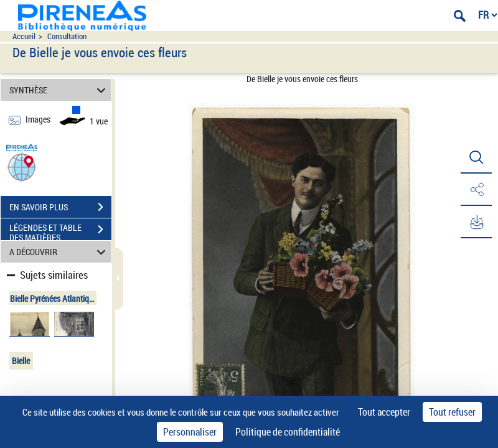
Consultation (67, 36)
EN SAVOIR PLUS (60, 207)
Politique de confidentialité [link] (288, 432)
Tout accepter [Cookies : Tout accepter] (384, 412)
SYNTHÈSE (59, 90)
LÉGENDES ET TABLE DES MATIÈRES (60, 231)
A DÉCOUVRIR (59, 252)
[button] (22, 166)
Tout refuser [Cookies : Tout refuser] (452, 412)
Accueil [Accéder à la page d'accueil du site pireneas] (24, 36)
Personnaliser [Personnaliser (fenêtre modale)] (190, 432)
